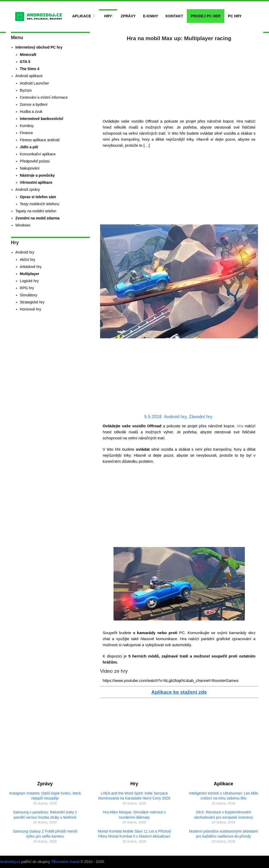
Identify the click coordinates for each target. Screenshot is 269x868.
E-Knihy (151, 16)
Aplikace (82, 16)
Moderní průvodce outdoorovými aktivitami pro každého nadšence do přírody (223, 834)
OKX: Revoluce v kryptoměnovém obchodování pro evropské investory (223, 815)
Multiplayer (30, 274)
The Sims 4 (30, 69)
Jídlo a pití (29, 147)
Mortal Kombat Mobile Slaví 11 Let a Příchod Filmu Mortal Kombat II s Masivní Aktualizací (134, 834)
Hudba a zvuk (31, 112)
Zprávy (128, 16)
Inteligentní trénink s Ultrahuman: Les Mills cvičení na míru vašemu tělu (224, 796)
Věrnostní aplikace (36, 182)
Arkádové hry (31, 267)
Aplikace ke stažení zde (179, 692)
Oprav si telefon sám (38, 197)
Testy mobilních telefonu (40, 204)
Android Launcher (35, 83)
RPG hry (27, 288)
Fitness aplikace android (40, 140)
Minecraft (28, 55)
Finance (27, 133)
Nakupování (30, 168)
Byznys (26, 90)
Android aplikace (29, 76)
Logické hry (29, 281)
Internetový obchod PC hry (39, 47)
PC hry (235, 16)
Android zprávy (28, 190)
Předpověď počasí (35, 161)
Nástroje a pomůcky (37, 175)
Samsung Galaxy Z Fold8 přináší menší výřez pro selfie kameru (45, 834)
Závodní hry (201, 417)
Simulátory (29, 295)
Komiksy (27, 126)
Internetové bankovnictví (42, 119)
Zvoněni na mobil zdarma (38, 218)
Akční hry (28, 260)
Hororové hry (31, 309)
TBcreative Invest (65, 862)
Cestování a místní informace (44, 97)
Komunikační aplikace (38, 154)
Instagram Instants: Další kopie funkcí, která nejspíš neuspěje (45, 796)
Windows (23, 225)
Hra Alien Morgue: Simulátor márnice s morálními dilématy (134, 815)
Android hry (175, 417)
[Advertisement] (179, 79)
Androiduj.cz (10, 862)
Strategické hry (32, 302)
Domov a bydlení (34, 104)
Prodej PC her (205, 16)
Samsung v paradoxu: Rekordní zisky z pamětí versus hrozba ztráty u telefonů (45, 815)
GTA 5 (25, 62)
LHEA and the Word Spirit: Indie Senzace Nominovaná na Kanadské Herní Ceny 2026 (134, 796)
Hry (108, 16)
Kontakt (174, 16)
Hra (240, 426)
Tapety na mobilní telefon (36, 211)
